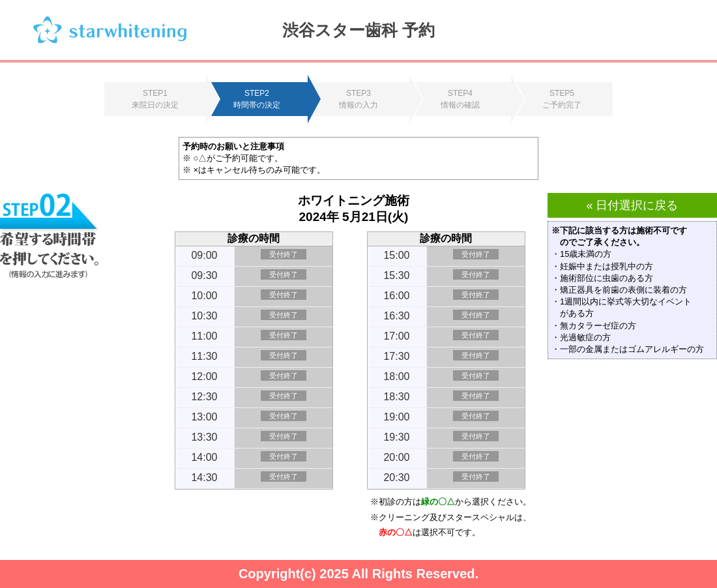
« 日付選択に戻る (632, 205)
